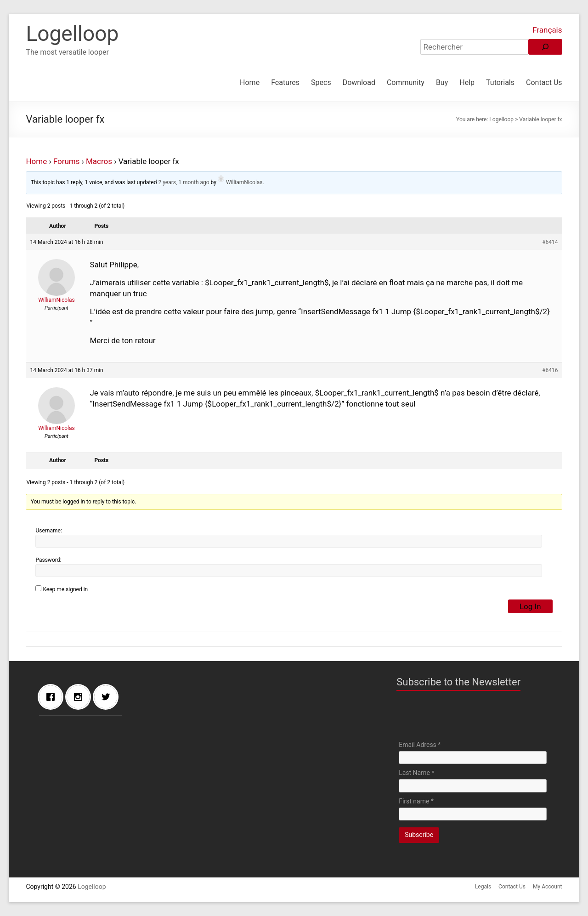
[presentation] (469, 718)
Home (250, 82)
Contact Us (544, 82)
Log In (530, 606)
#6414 (550, 242)
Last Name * (416, 773)
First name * (416, 801)
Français (547, 30)
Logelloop (72, 34)
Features (285, 82)
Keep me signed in (65, 589)
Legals (483, 887)
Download (359, 82)
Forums (67, 161)
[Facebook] (53, 697)
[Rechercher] (545, 47)
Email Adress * (420, 745)
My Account (548, 887)
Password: (48, 560)
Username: (48, 531)
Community (406, 82)
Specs (321, 82)
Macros (99, 161)
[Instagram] (80, 697)
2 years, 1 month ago (184, 182)
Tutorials (500, 82)
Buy (442, 82)
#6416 (550, 370)
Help (467, 82)
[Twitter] (108, 697)
